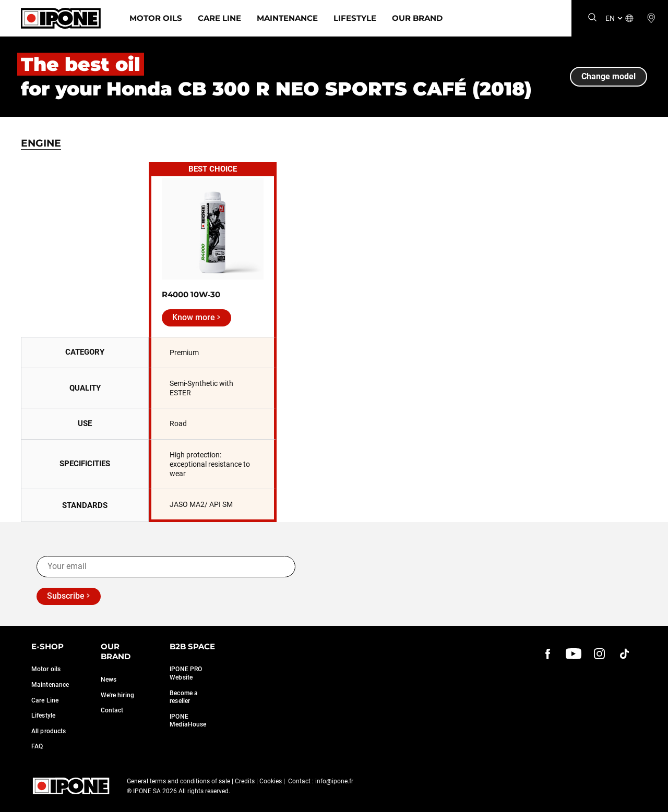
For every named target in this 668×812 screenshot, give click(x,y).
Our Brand (417, 18)
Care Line (219, 18)
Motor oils (46, 669)
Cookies (271, 781)
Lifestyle (355, 18)
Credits (245, 781)
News (109, 680)
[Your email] (166, 566)
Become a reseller (184, 697)
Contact (112, 710)
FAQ (37, 746)
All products (49, 731)
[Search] (592, 18)
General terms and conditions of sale (178, 781)
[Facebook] (548, 654)
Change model (609, 76)
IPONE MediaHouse (188, 721)
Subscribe (66, 596)
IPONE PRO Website (186, 673)
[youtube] (574, 654)
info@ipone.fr (334, 781)
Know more (194, 317)
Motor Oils (156, 18)
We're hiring (117, 695)
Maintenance (287, 18)
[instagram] (599, 654)
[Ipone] (61, 18)
